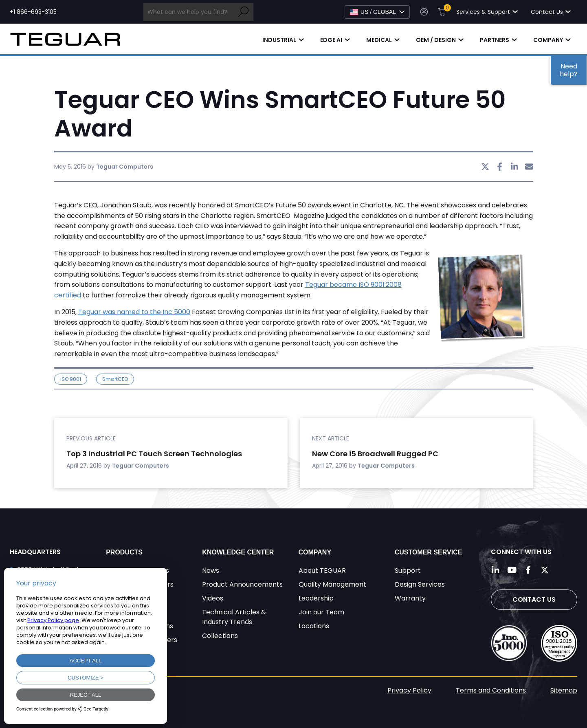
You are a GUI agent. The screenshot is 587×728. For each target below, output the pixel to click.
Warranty (410, 598)
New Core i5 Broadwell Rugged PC (375, 454)
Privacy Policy (409, 690)
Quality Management (332, 584)
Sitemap (564, 690)
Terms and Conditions (491, 690)
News (211, 571)
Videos (213, 598)
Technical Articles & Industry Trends (234, 617)
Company (548, 40)
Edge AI (331, 40)
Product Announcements (242, 584)
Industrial (279, 40)
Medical (379, 40)
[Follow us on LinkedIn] (496, 570)
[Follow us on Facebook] (528, 570)
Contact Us (534, 599)
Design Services (420, 584)
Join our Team (321, 612)
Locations (314, 626)
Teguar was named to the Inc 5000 (134, 312)
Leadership (316, 598)
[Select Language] (377, 12)
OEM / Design (436, 40)
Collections (220, 636)
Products (124, 552)
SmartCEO (115, 379)
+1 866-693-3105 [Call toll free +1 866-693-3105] (33, 12)
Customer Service (429, 552)
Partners (495, 40)
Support (408, 571)
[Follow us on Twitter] (545, 570)
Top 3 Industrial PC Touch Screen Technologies (154, 454)
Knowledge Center (238, 552)
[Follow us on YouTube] (512, 570)
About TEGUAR (322, 571)
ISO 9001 (71, 379)
